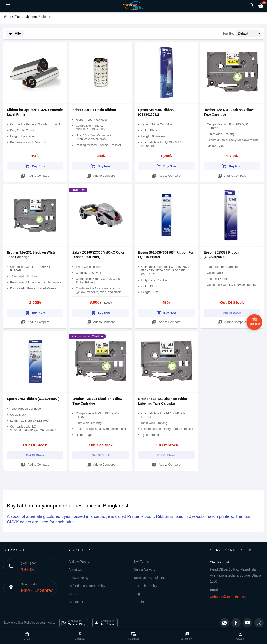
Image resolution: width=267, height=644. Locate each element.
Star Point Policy (145, 586)
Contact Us (76, 602)
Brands (139, 602)
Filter (15, 33)
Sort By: (228, 34)
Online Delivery (145, 570)
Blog (137, 594)
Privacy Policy (79, 578)
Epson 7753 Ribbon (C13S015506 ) (33, 399)
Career (73, 594)
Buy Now (35, 165)
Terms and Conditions (149, 578)
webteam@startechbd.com (229, 597)
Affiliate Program (80, 562)
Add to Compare (35, 175)
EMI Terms (141, 562)
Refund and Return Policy (87, 586)
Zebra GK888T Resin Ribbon (94, 110)
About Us (75, 570)
